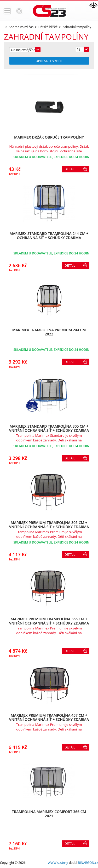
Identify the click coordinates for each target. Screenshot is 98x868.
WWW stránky (58, 863)
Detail (70, 169)
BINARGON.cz (88, 863)
